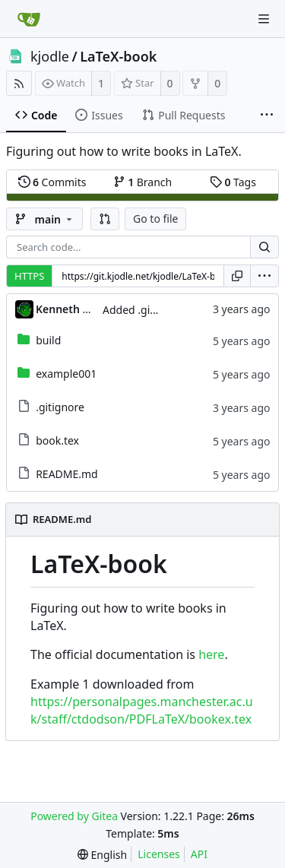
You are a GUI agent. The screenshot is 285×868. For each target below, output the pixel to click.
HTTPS (29, 276)
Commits (52, 182)
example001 (66, 374)
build (48, 340)
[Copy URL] (237, 276)
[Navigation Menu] (264, 19)
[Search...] (264, 247)
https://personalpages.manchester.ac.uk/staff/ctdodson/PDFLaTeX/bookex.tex (142, 710)
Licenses (159, 854)
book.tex (57, 440)
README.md (67, 474)
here (211, 654)
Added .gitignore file (154, 310)
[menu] (264, 276)
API (199, 854)
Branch (143, 182)
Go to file (155, 219)
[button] (105, 219)
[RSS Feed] (19, 83)
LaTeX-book (118, 56)
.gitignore (60, 407)
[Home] (29, 19)
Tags (233, 182)
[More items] (267, 116)
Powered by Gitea (74, 816)
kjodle (50, 56)
